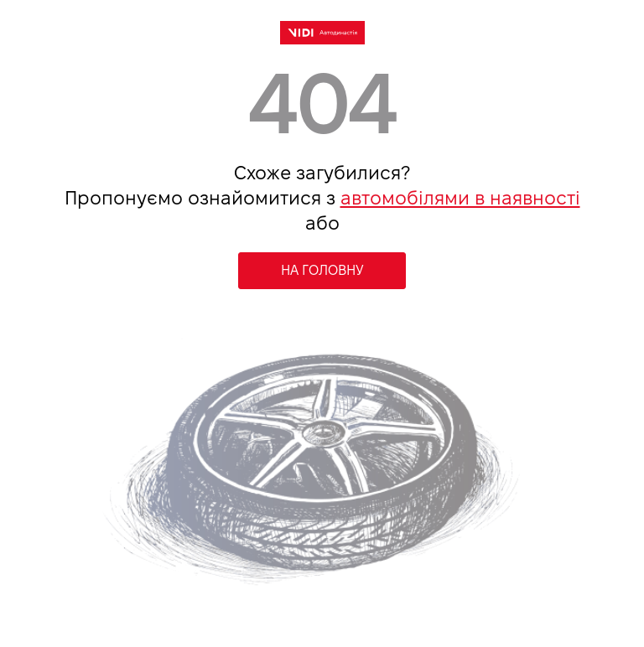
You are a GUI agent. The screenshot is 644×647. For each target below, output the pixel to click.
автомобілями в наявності (460, 198)
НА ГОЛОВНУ (322, 270)
